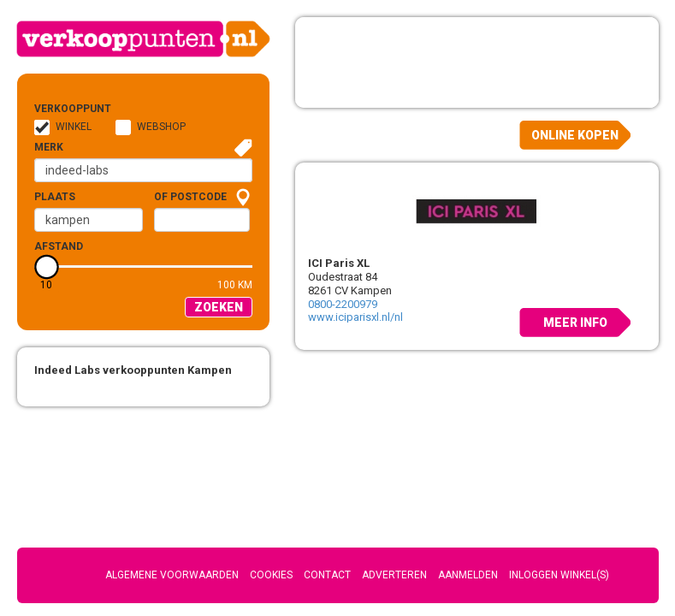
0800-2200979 (343, 304)
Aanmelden (468, 575)
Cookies (271, 575)
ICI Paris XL (339, 263)
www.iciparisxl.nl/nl (355, 317)
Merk (49, 147)
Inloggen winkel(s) (559, 575)
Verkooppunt (62, 109)
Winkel (74, 127)
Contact (327, 575)
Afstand (59, 246)
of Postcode (190, 197)
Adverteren (394, 575)
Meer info (575, 323)
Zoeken (219, 307)
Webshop (161, 127)
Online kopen (575, 135)
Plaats (55, 197)
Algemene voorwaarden (172, 575)
